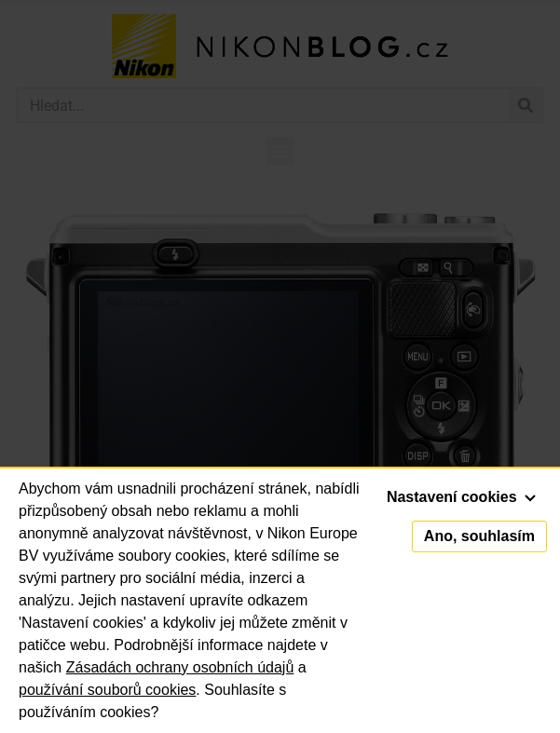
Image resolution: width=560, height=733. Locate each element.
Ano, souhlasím (479, 536)
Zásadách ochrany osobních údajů (180, 667)
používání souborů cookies (107, 690)
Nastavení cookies (461, 497)
